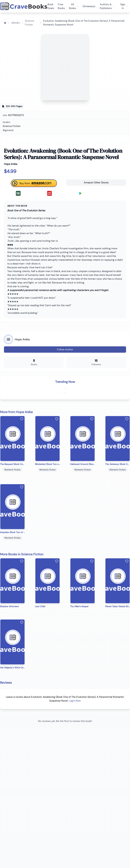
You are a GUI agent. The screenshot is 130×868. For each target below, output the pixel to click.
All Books (74, 6)
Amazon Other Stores (96, 182)
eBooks (16, 23)
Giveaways (89, 6)
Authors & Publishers (107, 6)
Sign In (124, 6)
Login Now (75, 701)
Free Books (61, 6)
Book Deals (51, 6)
